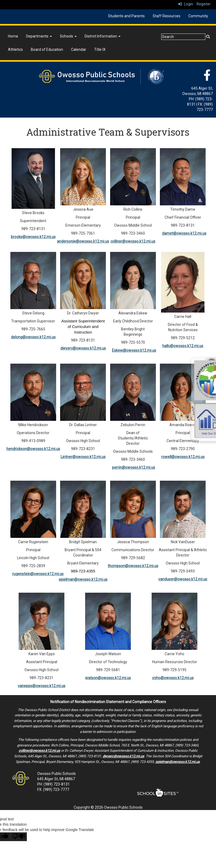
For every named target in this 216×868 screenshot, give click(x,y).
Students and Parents (126, 16)
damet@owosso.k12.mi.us (184, 233)
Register (204, 4)
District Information (103, 36)
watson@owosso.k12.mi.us (108, 678)
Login (186, 4)
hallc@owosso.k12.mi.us (183, 346)
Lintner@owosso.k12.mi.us (83, 457)
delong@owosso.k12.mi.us (33, 337)
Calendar (79, 49)
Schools (68, 36)
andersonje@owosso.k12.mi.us (83, 241)
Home (13, 36)
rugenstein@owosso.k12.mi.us (38, 574)
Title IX (100, 49)
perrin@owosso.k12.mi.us (134, 467)
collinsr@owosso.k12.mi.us (133, 241)
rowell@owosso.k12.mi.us (183, 457)
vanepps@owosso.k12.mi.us (42, 686)
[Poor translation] (19, 837)
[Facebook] (207, 78)
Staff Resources (167, 16)
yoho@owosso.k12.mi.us (173, 678)
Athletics (15, 49)
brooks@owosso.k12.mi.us (33, 237)
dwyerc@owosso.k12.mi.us (83, 348)
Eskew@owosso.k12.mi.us (134, 350)
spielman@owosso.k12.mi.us (83, 579)
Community (198, 16)
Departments (39, 36)
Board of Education (47, 49)
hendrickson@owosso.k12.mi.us (33, 449)
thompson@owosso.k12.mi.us (133, 566)
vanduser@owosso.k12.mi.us (183, 579)
